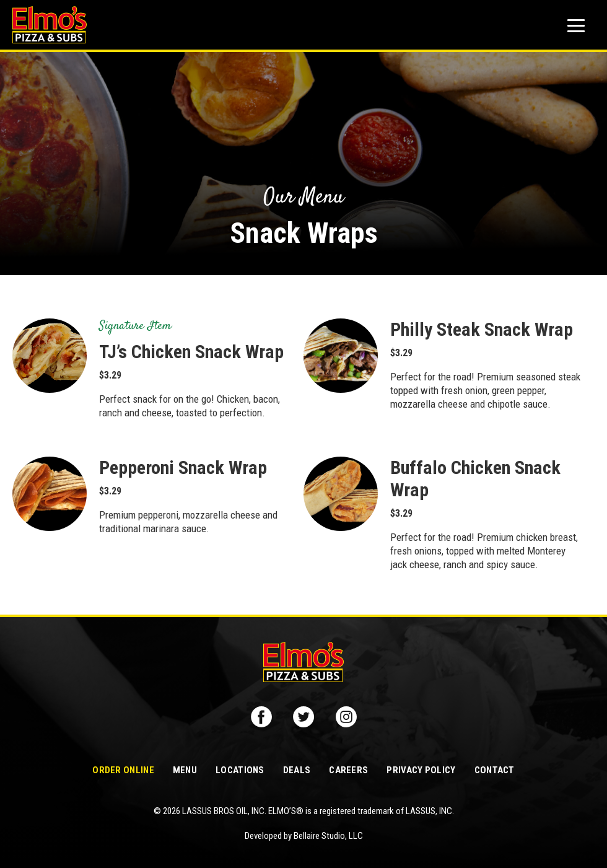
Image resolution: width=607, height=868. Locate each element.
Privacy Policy (421, 770)
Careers (348, 770)
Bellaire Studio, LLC (328, 836)
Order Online (123, 770)
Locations (240, 770)
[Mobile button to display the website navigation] (576, 26)
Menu (185, 770)
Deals (297, 770)
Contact (495, 770)
